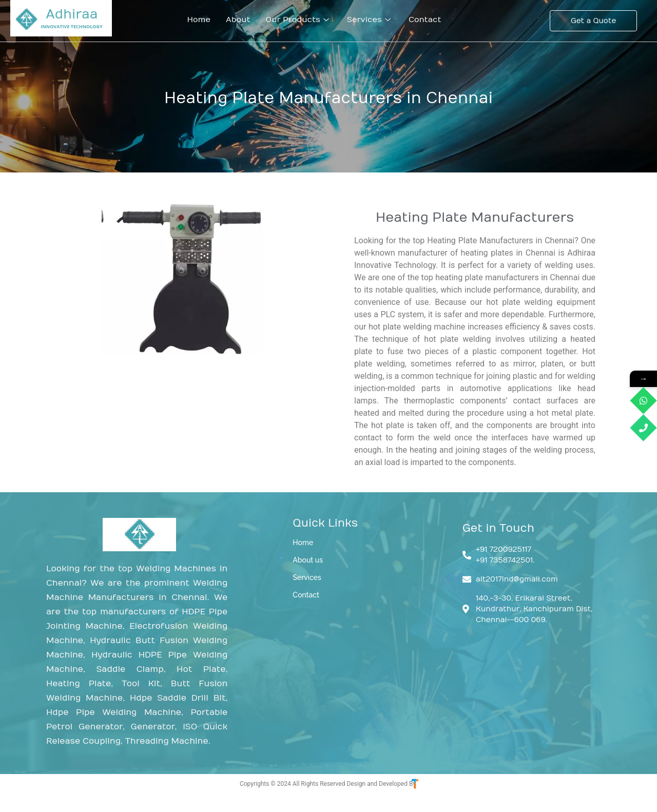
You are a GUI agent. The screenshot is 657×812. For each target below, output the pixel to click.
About (238, 20)
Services (370, 20)
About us (308, 560)
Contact (425, 20)
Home (199, 20)
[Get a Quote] (593, 21)
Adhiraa (72, 14)
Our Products (299, 20)
